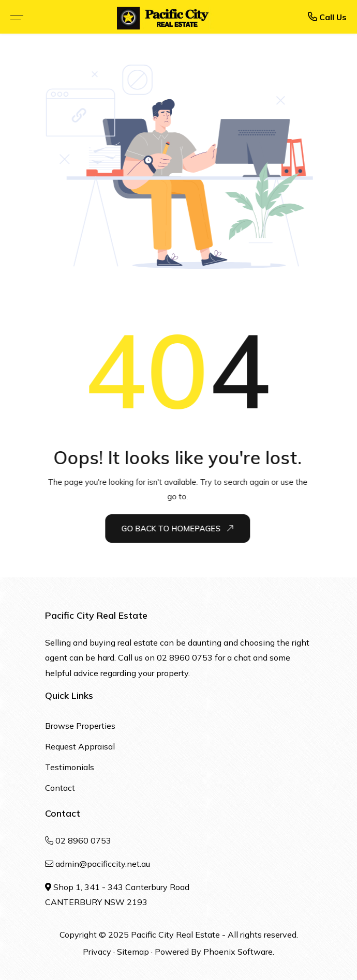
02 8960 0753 (185, 657)
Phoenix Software (238, 952)
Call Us (327, 17)
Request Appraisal (80, 746)
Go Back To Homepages (178, 528)
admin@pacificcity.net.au (103, 864)
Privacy (97, 952)
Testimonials (70, 767)
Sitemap (133, 952)
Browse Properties (80, 726)
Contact (60, 788)
